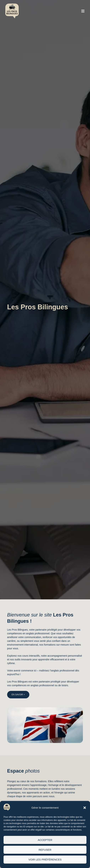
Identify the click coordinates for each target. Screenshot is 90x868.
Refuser (45, 850)
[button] (85, 808)
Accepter (45, 840)
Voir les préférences (45, 860)
